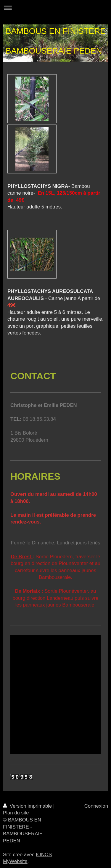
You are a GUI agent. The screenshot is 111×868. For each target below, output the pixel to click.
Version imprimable (28, 806)
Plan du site (16, 813)
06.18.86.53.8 (38, 419)
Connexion (96, 806)
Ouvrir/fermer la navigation (55, 8)
